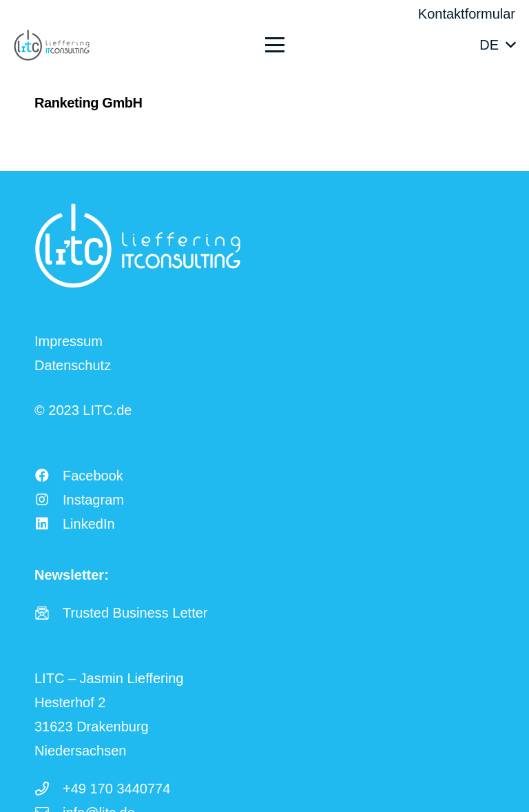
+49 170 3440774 (116, 789)
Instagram (93, 500)
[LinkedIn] (49, 524)
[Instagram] (49, 500)
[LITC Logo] (52, 45)
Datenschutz (73, 365)
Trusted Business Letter (135, 613)
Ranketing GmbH (89, 103)
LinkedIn (89, 524)
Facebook (93, 476)
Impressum (69, 341)
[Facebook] (49, 476)
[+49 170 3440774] (49, 789)
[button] (357, 45)
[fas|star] (49, 613)
